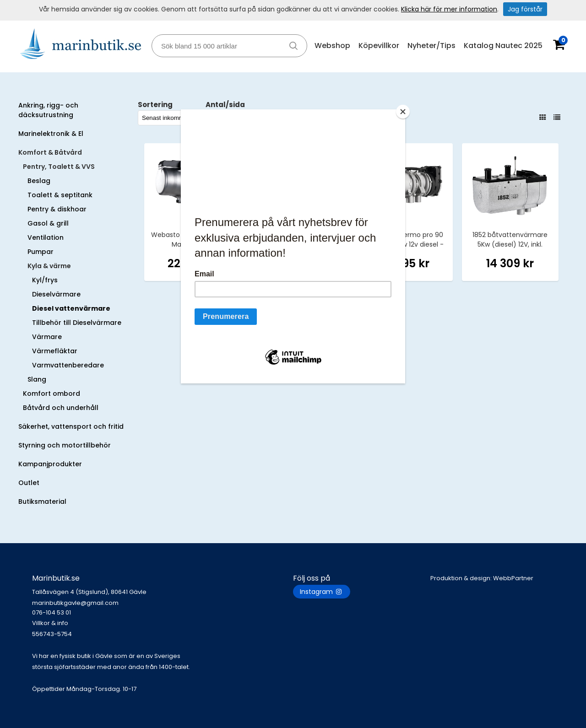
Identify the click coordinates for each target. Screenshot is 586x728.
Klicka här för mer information (449, 9)
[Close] (403, 112)
